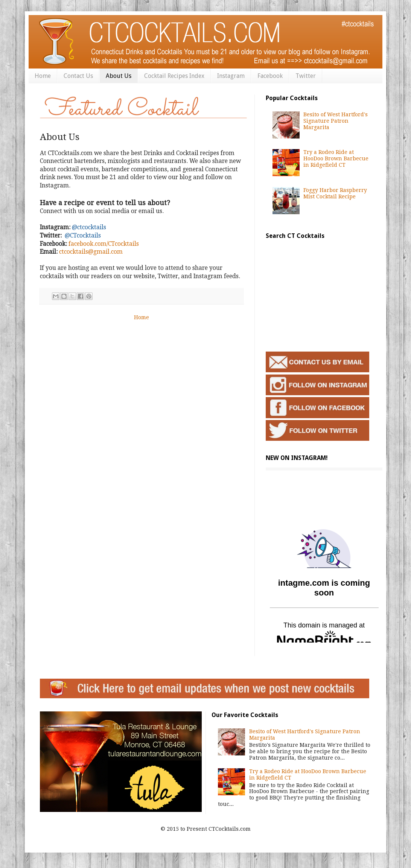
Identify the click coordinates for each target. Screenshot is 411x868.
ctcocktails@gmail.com (91, 252)
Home (43, 76)
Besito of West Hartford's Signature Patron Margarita (336, 121)
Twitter (306, 76)
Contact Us (78, 76)
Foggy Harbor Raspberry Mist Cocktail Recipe (335, 193)
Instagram (231, 76)
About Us (119, 76)
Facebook (270, 76)
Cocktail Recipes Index (174, 76)
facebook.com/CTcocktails (104, 244)
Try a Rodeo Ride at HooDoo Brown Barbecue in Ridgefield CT (336, 158)
